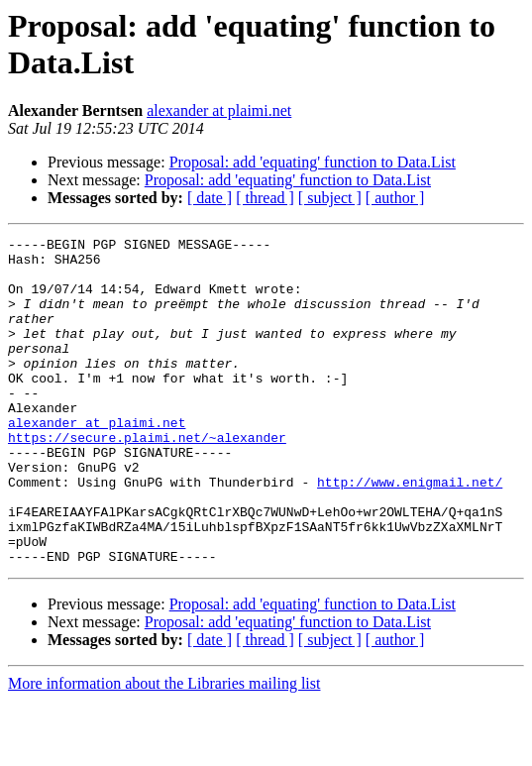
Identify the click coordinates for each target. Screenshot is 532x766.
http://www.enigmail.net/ (410, 532)
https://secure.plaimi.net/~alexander (147, 479)
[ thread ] (265, 198)
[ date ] (210, 198)
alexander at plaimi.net (219, 110)
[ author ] (395, 198)
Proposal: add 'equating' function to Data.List (313, 162)
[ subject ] (330, 198)
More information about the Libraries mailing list (164, 749)
